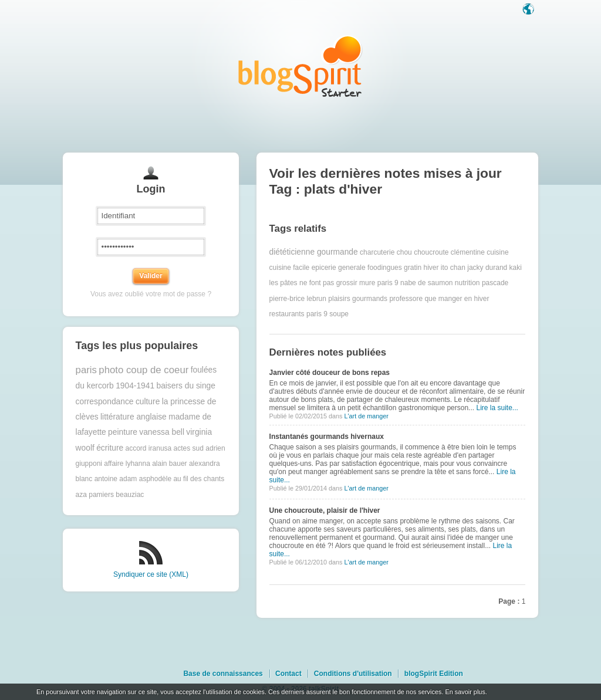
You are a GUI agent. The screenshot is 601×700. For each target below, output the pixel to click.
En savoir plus (465, 692)
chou (404, 252)
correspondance (105, 402)
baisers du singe (185, 386)
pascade (495, 283)
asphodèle (155, 479)
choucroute (431, 252)
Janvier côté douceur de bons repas (330, 373)
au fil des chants (199, 479)
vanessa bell (162, 432)
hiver (431, 268)
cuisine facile (290, 268)
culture (148, 402)
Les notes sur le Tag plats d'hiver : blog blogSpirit (300, 66)
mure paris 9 (379, 283)
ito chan (453, 268)
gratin (413, 268)
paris (86, 370)
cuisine (497, 252)
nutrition (467, 283)
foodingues (385, 268)
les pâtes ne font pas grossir (313, 283)
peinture (123, 432)
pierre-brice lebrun (298, 299)
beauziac (130, 495)
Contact (288, 674)
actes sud (189, 448)
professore (406, 299)
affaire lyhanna (127, 464)
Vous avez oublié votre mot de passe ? (151, 294)
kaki (516, 268)
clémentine (468, 252)
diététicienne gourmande (314, 252)
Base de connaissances (223, 674)
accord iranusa (149, 448)
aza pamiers (95, 495)
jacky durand (487, 268)
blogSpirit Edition (434, 674)
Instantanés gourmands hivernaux (327, 437)
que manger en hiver (457, 299)
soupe (339, 314)
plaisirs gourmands (358, 299)
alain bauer (169, 464)
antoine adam (116, 479)
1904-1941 (135, 386)
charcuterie (377, 252)
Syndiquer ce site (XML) (151, 574)
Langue (529, 10)
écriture (110, 448)
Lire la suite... (497, 408)
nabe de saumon (426, 283)
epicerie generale (339, 268)
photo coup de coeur (144, 370)
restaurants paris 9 (298, 314)
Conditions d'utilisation (353, 674)
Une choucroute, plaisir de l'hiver (325, 510)
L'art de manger (366, 416)
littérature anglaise (134, 417)
